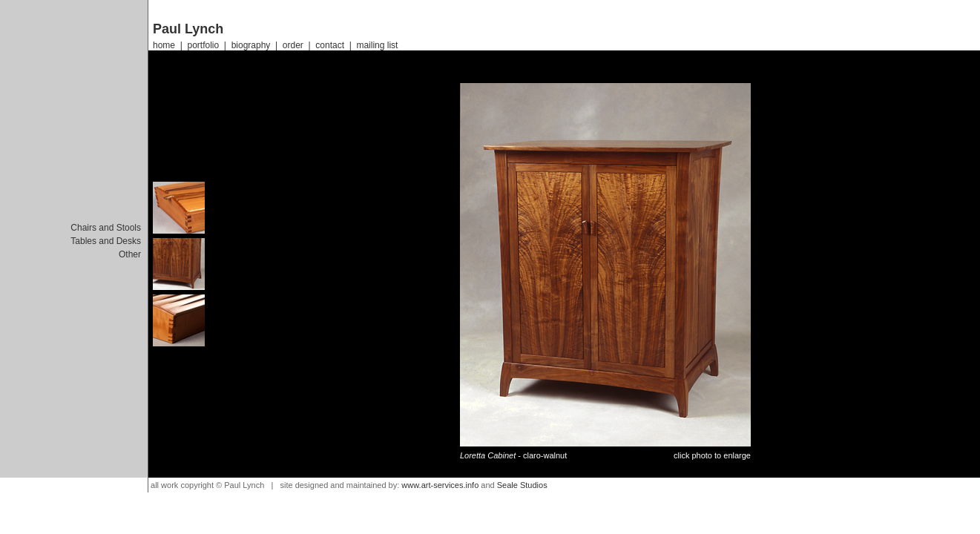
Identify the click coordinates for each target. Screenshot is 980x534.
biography (251, 45)
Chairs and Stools (106, 228)
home (164, 45)
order (293, 45)
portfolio (203, 45)
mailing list (377, 45)
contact (330, 45)
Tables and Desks (106, 241)
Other (130, 254)
